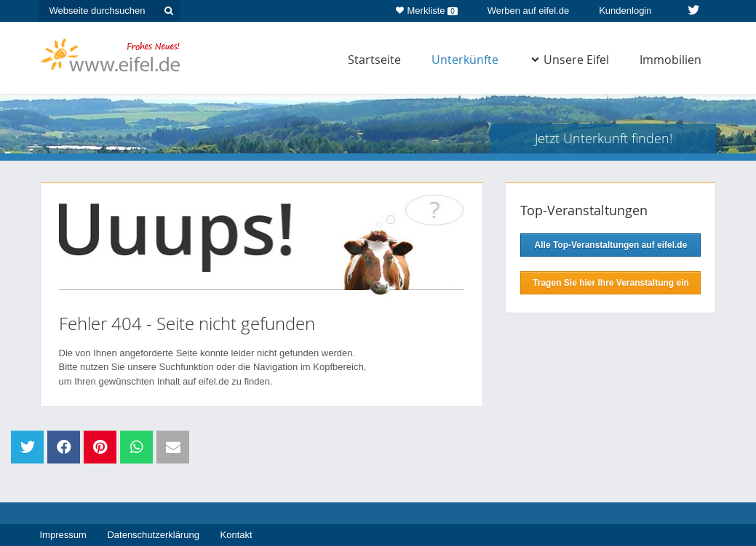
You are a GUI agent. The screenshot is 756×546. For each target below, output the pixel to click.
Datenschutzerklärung (153, 535)
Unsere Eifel (570, 60)
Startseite (374, 60)
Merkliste (427, 8)
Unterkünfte (465, 60)
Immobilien (671, 60)
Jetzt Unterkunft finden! (604, 138)
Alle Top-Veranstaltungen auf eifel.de (611, 245)
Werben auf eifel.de (529, 11)
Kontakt (236, 535)
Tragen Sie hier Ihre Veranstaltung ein (611, 283)
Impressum (63, 535)
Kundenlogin (625, 11)
